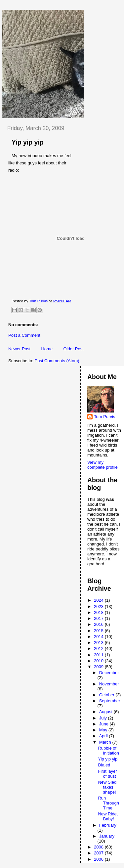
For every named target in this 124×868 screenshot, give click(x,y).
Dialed (104, 765)
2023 (99, 607)
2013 (99, 643)
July (104, 718)
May (104, 730)
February (108, 825)
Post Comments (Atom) (57, 361)
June (104, 724)
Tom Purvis (104, 417)
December (109, 673)
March (106, 742)
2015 (99, 631)
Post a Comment (24, 335)
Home (47, 349)
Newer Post (19, 349)
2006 (99, 859)
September (110, 701)
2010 (99, 661)
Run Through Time (108, 803)
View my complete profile (103, 465)
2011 (99, 655)
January (107, 836)
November (109, 684)
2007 (99, 853)
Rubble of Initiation (108, 751)
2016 (99, 624)
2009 (99, 667)
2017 (99, 618)
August (106, 712)
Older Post (73, 349)
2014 (99, 637)
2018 (99, 612)
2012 (99, 649)
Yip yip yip (108, 759)
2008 (99, 847)
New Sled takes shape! (107, 787)
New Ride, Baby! (108, 816)
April (104, 736)
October (107, 695)
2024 (99, 600)
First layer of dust (107, 774)
